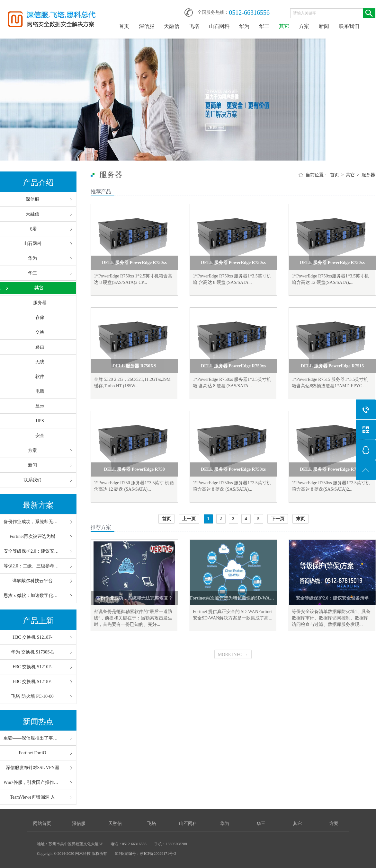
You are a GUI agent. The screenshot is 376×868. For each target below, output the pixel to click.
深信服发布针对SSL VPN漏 (33, 768)
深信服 (147, 26)
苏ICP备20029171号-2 (158, 854)
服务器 (40, 303)
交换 (40, 332)
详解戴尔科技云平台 (32, 581)
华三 (264, 26)
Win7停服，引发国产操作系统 (32, 782)
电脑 (40, 391)
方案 (304, 26)
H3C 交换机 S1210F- (32, 667)
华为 (244, 26)
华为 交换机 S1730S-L (32, 652)
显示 (40, 406)
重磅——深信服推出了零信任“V (32, 738)
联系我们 (349, 26)
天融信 (172, 26)
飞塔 (194, 26)
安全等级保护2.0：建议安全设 (32, 551)
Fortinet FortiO (32, 753)
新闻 (324, 26)
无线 (40, 362)
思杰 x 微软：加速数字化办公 (32, 596)
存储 (40, 317)
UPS (40, 421)
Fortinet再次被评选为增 (32, 536)
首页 (124, 26)
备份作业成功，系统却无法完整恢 (32, 522)
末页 (300, 519)
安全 (40, 436)
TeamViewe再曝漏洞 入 (32, 797)
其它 (284, 26)
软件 (40, 377)
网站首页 (42, 824)
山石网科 (219, 26)
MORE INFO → (233, 655)
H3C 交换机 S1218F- (32, 637)
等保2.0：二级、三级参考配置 (32, 566)
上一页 (189, 519)
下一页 (278, 519)
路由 (40, 347)
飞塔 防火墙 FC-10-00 (32, 696)
